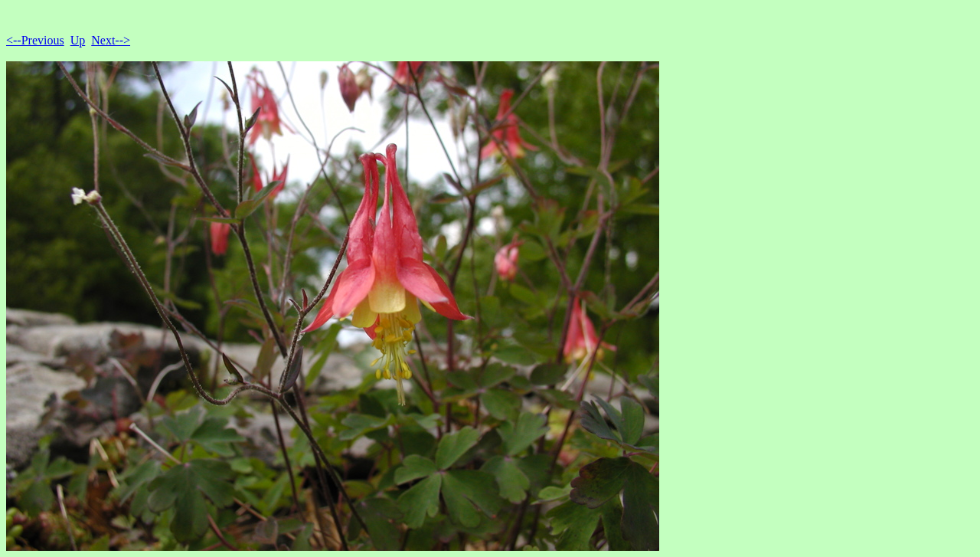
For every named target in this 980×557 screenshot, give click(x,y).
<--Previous (35, 40)
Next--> (111, 40)
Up (78, 40)
